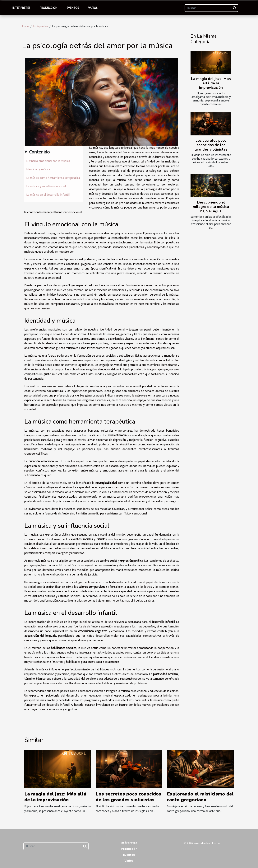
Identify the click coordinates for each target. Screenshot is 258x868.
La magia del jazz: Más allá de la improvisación (211, 83)
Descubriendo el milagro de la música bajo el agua (211, 207)
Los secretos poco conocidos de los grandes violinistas (211, 145)
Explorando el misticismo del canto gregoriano (200, 797)
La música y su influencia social (46, 186)
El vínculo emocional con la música (48, 161)
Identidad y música (38, 169)
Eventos (73, 8)
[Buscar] (211, 8)
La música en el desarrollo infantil (48, 195)
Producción (48, 8)
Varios (93, 8)
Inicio (25, 26)
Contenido (39, 152)
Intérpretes (21, 8)
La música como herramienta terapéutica (53, 178)
